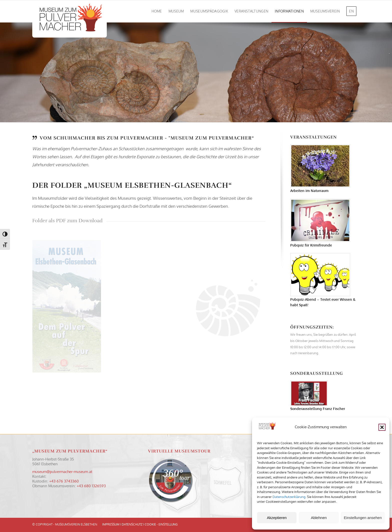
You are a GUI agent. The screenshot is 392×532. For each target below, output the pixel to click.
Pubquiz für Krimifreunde (311, 245)
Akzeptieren (277, 518)
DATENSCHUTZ (132, 524)
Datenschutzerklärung (289, 497)
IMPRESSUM (111, 524)
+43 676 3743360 (64, 481)
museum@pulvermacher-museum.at (62, 472)
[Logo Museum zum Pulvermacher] (70, 11)
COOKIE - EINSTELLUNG (161, 524)
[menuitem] (157, 11)
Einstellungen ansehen (363, 518)
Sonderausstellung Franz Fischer (318, 409)
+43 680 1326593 (91, 486)
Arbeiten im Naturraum (309, 191)
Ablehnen (319, 518)
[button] (382, 427)
